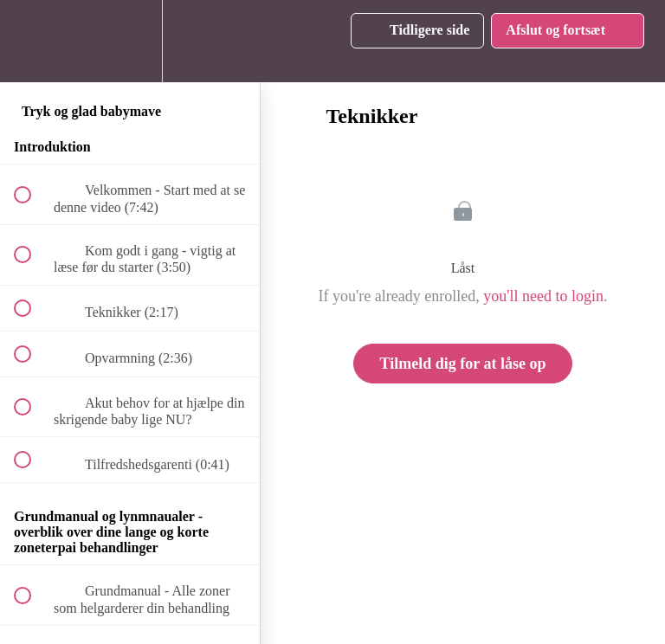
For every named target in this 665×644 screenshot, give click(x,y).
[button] (32, 41)
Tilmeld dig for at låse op (463, 364)
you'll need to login (543, 296)
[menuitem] (130, 41)
